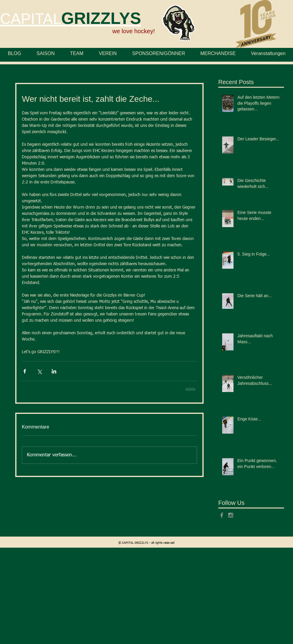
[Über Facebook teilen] (25, 371)
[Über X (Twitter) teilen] (39, 371)
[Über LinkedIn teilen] (54, 371)
